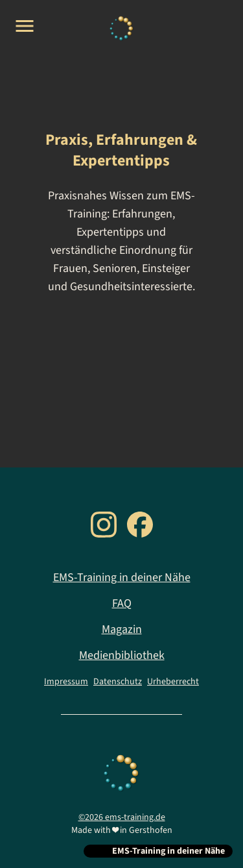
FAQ (122, 603)
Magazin (122, 629)
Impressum (66, 682)
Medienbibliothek (122, 655)
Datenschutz (118, 682)
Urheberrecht (173, 682)
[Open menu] (25, 26)
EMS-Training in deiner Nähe (122, 577)
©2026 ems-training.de (122, 817)
